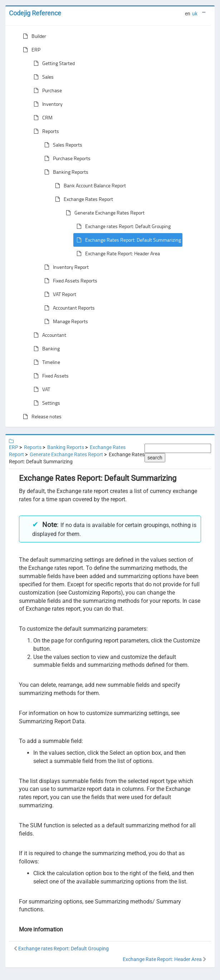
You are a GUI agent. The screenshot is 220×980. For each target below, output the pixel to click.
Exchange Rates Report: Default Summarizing (127, 240)
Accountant (48, 335)
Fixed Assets (50, 376)
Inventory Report (65, 267)
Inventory (47, 104)
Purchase (46, 90)
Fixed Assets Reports (69, 281)
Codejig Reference (35, 13)
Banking (45, 349)
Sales (42, 77)
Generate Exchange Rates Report (104, 213)
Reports (45, 131)
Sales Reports (62, 145)
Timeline (45, 362)
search (155, 458)
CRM (42, 118)
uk (195, 14)
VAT (40, 389)
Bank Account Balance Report (89, 186)
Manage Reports (65, 321)
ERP (30, 50)
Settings (45, 403)
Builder (33, 36)
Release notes (41, 417)
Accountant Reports (68, 308)
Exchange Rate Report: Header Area (117, 253)
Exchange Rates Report (83, 199)
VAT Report (59, 294)
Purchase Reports (66, 158)
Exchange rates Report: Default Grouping (122, 226)
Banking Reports (65, 172)
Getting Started (53, 63)
